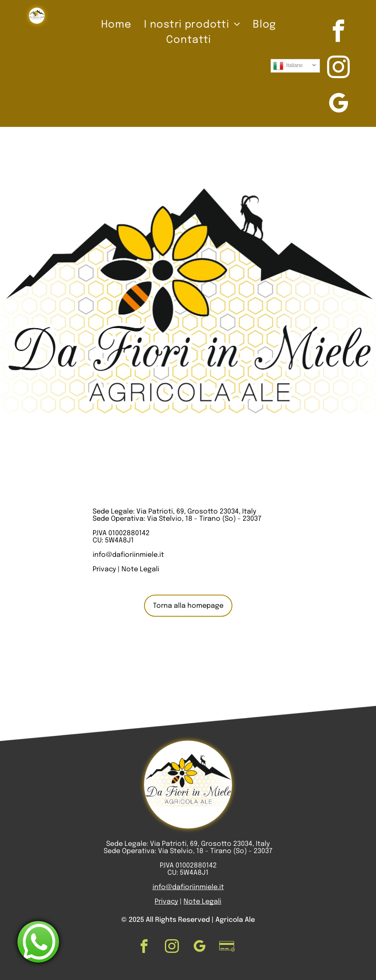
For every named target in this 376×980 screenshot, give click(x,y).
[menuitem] (116, 25)
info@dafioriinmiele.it (128, 555)
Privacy (104, 569)
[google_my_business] (338, 105)
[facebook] (338, 32)
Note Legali (140, 569)
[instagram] (338, 69)
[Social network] (227, 947)
